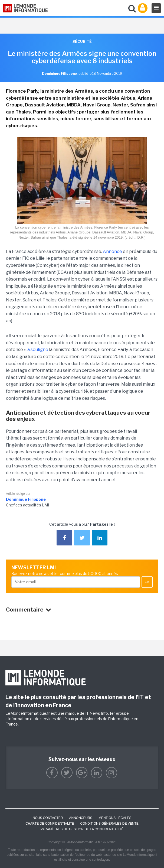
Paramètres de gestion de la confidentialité (82, 829)
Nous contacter (48, 818)
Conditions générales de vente (109, 824)
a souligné (38, 350)
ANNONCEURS (81, 818)
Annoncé (112, 251)
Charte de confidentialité (50, 824)
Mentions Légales (115, 818)
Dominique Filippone (26, 499)
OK (147, 582)
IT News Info (97, 713)
